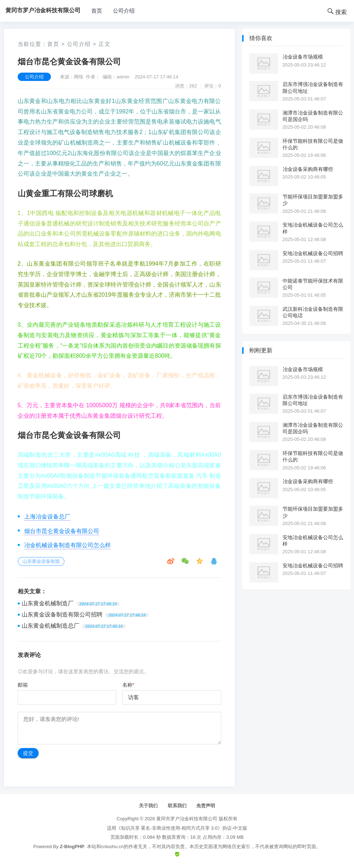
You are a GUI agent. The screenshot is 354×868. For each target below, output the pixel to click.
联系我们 (177, 806)
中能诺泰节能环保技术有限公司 (313, 284)
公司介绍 (124, 11)
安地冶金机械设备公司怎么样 (313, 228)
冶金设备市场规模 (303, 57)
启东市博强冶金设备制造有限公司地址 (313, 87)
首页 (97, 11)
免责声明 (206, 806)
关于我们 (148, 806)
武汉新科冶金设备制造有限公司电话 (313, 312)
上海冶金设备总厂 (47, 517)
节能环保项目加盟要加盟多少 (313, 200)
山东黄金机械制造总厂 (51, 626)
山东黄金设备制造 (41, 561)
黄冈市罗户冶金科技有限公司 (187, 819)
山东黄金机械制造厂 (48, 603)
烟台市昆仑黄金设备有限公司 (62, 531)
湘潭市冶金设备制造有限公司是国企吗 (313, 116)
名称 (128, 685)
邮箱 (23, 685)
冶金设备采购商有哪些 (308, 169)
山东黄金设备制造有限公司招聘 (62, 615)
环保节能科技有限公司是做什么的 (313, 144)
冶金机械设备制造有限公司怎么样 (67, 545)
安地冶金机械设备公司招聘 (313, 253)
